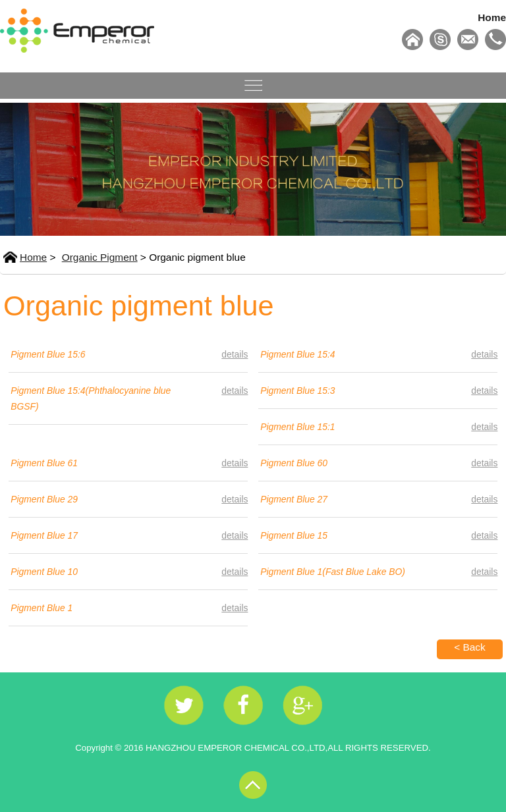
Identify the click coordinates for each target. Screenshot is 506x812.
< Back (470, 647)
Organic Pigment (100, 257)
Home (492, 17)
